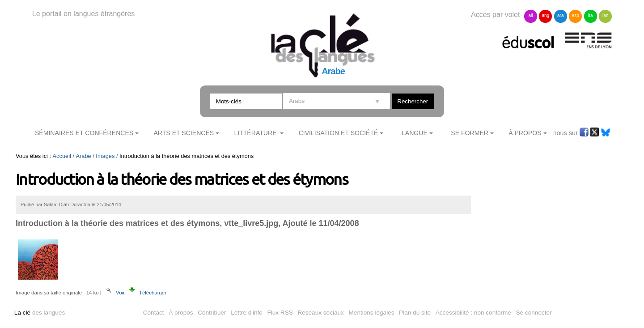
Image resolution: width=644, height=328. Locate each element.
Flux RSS (280, 313)
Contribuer (212, 313)
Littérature (256, 133)
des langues (40, 313)
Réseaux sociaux (321, 313)
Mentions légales (372, 313)
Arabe (84, 156)
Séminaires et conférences (84, 133)
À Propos (525, 133)
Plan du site (415, 313)
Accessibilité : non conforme (473, 313)
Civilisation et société (339, 133)
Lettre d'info (247, 313)
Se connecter (534, 313)
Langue (415, 133)
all (530, 15)
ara (560, 15)
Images (105, 156)
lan (605, 15)
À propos (181, 313)
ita (591, 15)
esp (576, 15)
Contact (154, 313)
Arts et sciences (184, 133)
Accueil (62, 156)
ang (546, 15)
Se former (470, 133)
